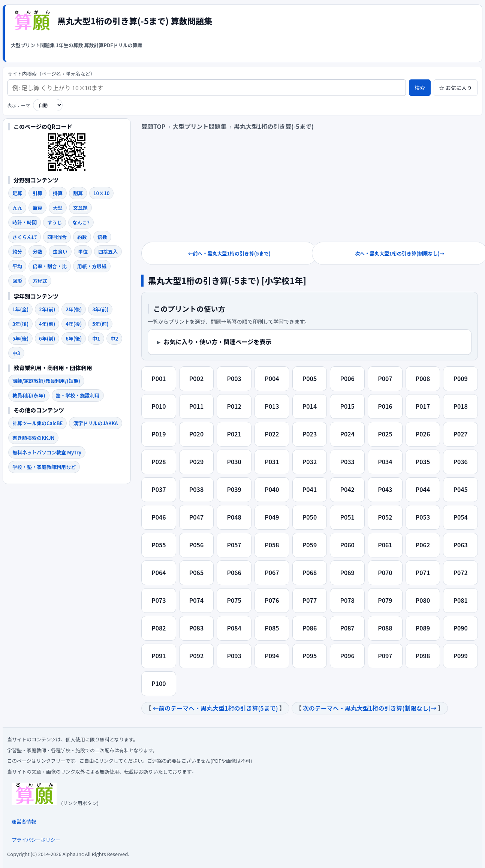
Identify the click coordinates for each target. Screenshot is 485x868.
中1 (96, 338)
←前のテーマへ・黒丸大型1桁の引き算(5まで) (215, 708)
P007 (385, 378)
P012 (234, 406)
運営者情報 (24, 821)
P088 (385, 628)
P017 (423, 406)
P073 (159, 600)
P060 (347, 545)
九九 (17, 208)
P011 (196, 406)
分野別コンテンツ (36, 180)
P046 (159, 517)
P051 (347, 517)
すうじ (55, 222)
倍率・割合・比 (50, 266)
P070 (385, 572)
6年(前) (47, 338)
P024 (347, 434)
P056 (196, 545)
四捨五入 (108, 252)
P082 (159, 628)
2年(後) (74, 309)
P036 (460, 462)
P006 (347, 378)
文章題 (80, 208)
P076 (272, 600)
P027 (460, 434)
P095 (310, 656)
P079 (385, 600)
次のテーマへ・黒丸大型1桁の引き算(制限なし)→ (370, 708)
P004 (272, 378)
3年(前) (100, 309)
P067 (272, 572)
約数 (82, 237)
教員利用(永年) (29, 395)
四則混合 (57, 237)
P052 (385, 517)
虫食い (60, 252)
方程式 (40, 281)
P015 (347, 406)
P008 (423, 378)
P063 (460, 545)
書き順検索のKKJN (33, 438)
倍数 (102, 237)
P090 (460, 628)
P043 (385, 489)
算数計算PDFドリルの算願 (113, 45)
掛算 (58, 193)
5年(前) (100, 324)
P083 (196, 628)
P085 (272, 628)
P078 (347, 600)
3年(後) (20, 324)
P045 (460, 489)
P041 (310, 489)
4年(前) (47, 324)
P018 (460, 406)
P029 (196, 462)
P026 (423, 434)
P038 (196, 489)
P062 (423, 545)
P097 (385, 656)
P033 (347, 462)
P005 (310, 378)
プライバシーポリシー (36, 840)
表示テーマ (19, 105)
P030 (234, 462)
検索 (420, 88)
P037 (159, 489)
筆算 (37, 208)
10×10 (101, 193)
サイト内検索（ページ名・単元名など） (51, 74)
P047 (196, 517)
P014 (310, 406)
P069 (347, 572)
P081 (460, 600)
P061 (385, 545)
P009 (460, 378)
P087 (347, 628)
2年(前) (47, 309)
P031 (272, 462)
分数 (37, 252)
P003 (234, 378)
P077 (310, 600)
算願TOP (153, 126)
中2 (115, 338)
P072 (460, 572)
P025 (385, 434)
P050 (310, 517)
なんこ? (81, 222)
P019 (159, 434)
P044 (423, 489)
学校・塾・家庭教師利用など (44, 467)
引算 (37, 193)
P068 (310, 572)
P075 (234, 600)
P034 (385, 462)
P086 (310, 628)
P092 (196, 656)
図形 (17, 281)
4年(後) (74, 324)
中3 (16, 353)
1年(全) (20, 309)
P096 (347, 656)
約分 (17, 252)
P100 (159, 683)
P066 (234, 572)
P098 (423, 656)
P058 (272, 545)
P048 (234, 517)
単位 (83, 252)
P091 (159, 656)
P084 (234, 628)
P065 (196, 572)
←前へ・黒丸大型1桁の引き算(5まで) (229, 253)
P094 (272, 656)
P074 (196, 600)
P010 (159, 406)
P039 (234, 489)
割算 (78, 193)
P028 (159, 462)
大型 (58, 208)
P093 (234, 656)
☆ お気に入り (456, 88)
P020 (196, 434)
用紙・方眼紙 (92, 266)
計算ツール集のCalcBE (37, 423)
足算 (17, 193)
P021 (234, 434)
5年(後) (20, 338)
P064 (159, 572)
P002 (196, 378)
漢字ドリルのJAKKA (95, 423)
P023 (310, 434)
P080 (423, 600)
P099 (460, 656)
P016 (385, 406)
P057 (234, 545)
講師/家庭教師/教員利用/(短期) (46, 381)
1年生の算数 (70, 45)
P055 (159, 545)
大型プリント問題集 (33, 45)
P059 (310, 545)
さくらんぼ (25, 237)
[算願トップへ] (32, 21)
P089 (423, 628)
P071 (423, 572)
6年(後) (74, 338)
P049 (272, 517)
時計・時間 (25, 222)
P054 (460, 517)
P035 (423, 462)
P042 (347, 489)
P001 (159, 378)
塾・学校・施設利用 (78, 395)
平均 (17, 266)
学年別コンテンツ (36, 296)
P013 (272, 406)
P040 (272, 489)
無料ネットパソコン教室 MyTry (47, 452)
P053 (423, 517)
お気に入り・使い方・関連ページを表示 (218, 342)
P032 (310, 462)
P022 (272, 434)
